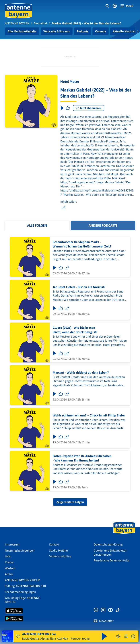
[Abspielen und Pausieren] (104, 636)
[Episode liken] (68, 108)
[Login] (115, 6)
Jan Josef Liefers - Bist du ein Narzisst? (79, 287)
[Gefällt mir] (61, 268)
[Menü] (127, 6)
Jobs (8, 556)
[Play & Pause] (62, 108)
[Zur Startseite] (124, 533)
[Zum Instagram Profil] (103, 610)
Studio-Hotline (59, 550)
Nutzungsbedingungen (20, 550)
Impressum (12, 544)
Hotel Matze (70, 82)
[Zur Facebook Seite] (96, 610)
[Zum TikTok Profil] (118, 610)
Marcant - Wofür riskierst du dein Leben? (81, 373)
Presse (9, 562)
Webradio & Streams (57, 31)
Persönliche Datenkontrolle (112, 560)
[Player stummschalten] (118, 636)
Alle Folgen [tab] (37, 225)
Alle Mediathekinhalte (22, 31)
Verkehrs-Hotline (60, 556)
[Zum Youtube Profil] (110, 610)
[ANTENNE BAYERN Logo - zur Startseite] (19, 11)
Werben (10, 568)
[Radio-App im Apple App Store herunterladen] (26, 611)
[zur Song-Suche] (126, 636)
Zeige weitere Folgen (70, 502)
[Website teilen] (64, 208)
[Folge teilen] (67, 268)
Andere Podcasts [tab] (103, 225)
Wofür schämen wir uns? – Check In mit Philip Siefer (89, 415)
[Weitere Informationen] (133, 636)
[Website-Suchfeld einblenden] (107, 6)
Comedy (101, 31)
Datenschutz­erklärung (108, 544)
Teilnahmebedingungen (20, 592)
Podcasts (82, 31)
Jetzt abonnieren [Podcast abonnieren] (89, 108)
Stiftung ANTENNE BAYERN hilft (25, 586)
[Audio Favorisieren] (18, 636)
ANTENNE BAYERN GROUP (22, 580)
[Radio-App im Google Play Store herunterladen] (26, 619)
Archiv (9, 574)
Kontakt (54, 544)
